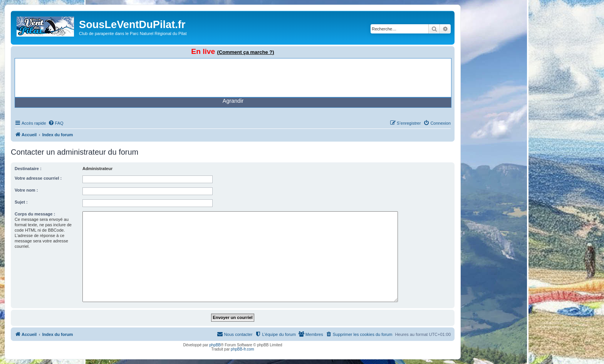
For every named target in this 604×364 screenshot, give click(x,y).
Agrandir (233, 101)
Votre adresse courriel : (38, 178)
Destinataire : (28, 169)
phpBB (215, 345)
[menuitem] (56, 123)
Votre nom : (26, 190)
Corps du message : (35, 214)
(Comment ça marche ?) (246, 52)
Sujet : (21, 202)
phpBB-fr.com (242, 349)
